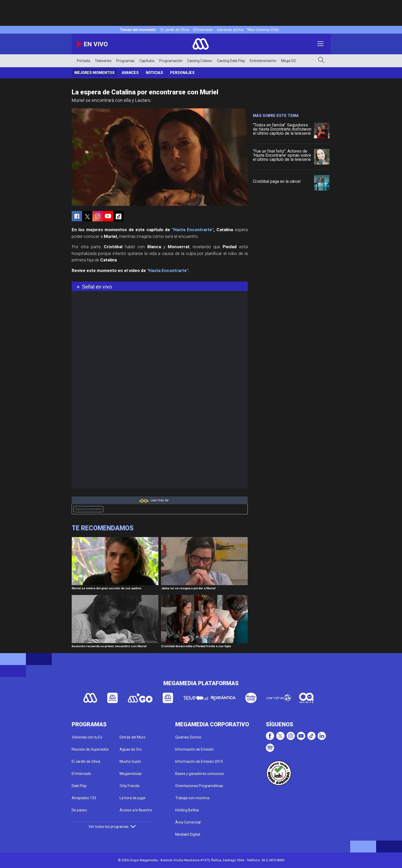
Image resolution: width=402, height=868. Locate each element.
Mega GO (289, 61)
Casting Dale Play (231, 61)
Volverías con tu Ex (87, 737)
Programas (125, 61)
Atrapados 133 (84, 798)
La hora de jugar (133, 798)
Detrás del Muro (133, 737)
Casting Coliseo (200, 61)
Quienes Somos (188, 737)
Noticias (154, 73)
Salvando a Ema (230, 30)
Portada (83, 61)
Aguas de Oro (131, 749)
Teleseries (103, 61)
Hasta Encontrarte (88, 509)
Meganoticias (131, 774)
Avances (130, 73)
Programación (171, 61)
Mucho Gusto (130, 761)
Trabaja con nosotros (192, 798)
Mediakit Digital (188, 834)
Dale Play (79, 786)
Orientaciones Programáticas (199, 786)
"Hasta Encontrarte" (193, 230)
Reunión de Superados (90, 749)
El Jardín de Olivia (175, 30)
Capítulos (147, 61)
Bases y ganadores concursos (200, 774)
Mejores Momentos (94, 73)
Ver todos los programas (112, 827)
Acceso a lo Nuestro (136, 810)
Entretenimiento (263, 61)
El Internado (203, 30)
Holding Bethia (187, 810)
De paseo (79, 810)
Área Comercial (188, 822)
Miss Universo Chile (263, 30)
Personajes (182, 73)
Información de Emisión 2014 (199, 761)
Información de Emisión (195, 749)
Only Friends (130, 786)
